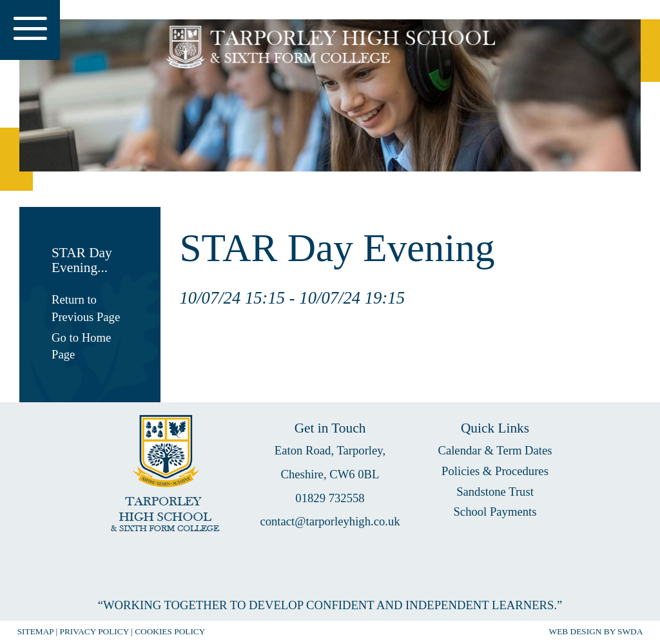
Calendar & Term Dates (495, 450)
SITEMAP (36, 631)
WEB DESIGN (576, 631)
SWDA (630, 631)
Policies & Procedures (495, 471)
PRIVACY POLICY (94, 631)
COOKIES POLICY (170, 631)
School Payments (495, 512)
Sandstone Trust (495, 492)
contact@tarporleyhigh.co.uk (330, 521)
